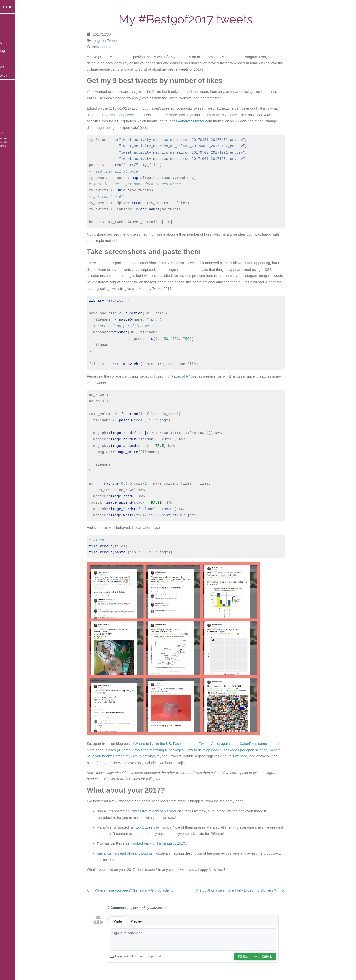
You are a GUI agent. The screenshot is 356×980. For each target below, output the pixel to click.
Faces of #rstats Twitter (202, 744)
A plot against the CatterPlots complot (252, 744)
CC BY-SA (19, 133)
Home (10, 18)
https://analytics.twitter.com (202, 121)
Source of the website (16, 146)
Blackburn (27, 142)
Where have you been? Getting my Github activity (145, 890)
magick (110, 41)
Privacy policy (16, 75)
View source (112, 47)
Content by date (17, 43)
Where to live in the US (164, 744)
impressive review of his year (165, 811)
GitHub (10, 109)
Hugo (6, 142)
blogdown (20, 139)
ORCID (10, 125)
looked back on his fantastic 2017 (170, 843)
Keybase (12, 117)
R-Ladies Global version (131, 115)
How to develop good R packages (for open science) (238, 750)
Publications (14, 67)
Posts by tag (15, 51)
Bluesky (11, 92)
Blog (8, 26)
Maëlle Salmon (19, 7)
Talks (9, 34)
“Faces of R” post (195, 377)
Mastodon (12, 84)
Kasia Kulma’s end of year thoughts (135, 853)
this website (249, 756)
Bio (7, 59)
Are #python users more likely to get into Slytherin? (247, 890)
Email (9, 100)
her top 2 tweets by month (161, 827)
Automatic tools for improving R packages (162, 750)
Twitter (123, 41)
